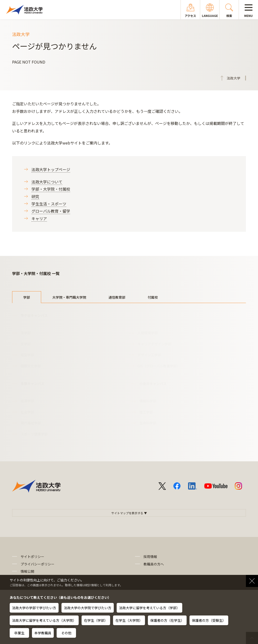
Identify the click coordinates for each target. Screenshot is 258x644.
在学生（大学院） (129, 620)
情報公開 (27, 571)
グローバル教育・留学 (51, 211)
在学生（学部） (96, 620)
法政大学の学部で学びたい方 (34, 608)
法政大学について (47, 182)
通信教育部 (117, 297)
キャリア (39, 218)
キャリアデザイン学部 (154, 344)
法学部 (26, 333)
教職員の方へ (154, 564)
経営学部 (27, 355)
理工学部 (146, 412)
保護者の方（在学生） (167, 620)
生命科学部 (148, 423)
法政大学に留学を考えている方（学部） (149, 608)
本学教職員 (43, 633)
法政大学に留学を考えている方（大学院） (44, 620)
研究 (35, 196)
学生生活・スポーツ (49, 204)
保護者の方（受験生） (209, 620)
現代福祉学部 (31, 423)
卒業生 (19, 633)
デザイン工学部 (149, 355)
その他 (66, 633)
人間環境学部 (148, 333)
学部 (27, 297)
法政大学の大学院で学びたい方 (88, 608)
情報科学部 (148, 401)
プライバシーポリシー (38, 564)
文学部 (26, 344)
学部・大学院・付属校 (51, 189)
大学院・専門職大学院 (69, 297)
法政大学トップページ (51, 169)
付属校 (153, 297)
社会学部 (27, 412)
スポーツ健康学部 (34, 434)
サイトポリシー (32, 557)
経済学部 (27, 401)
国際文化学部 (31, 366)
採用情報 (150, 557)
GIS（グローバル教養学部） (159, 366)
